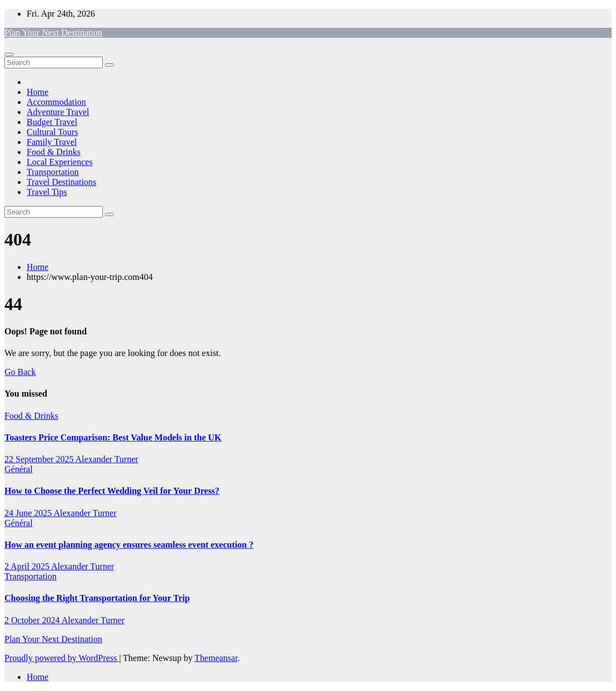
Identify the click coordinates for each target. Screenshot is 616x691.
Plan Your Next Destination (53, 32)
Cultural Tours (52, 132)
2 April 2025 (28, 566)
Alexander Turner (107, 459)
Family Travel (52, 142)
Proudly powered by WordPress (62, 658)
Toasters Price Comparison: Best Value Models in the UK (113, 437)
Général (19, 469)
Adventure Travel (58, 112)
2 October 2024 (33, 620)
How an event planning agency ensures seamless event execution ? (129, 545)
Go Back (20, 372)
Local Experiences (60, 162)
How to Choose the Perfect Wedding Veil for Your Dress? (112, 491)
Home (37, 92)
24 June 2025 (29, 513)
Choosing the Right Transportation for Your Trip (97, 598)
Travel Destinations (61, 182)
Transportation (53, 172)
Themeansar (216, 658)
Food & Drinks (54, 152)
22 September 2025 (40, 459)
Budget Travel (52, 122)
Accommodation (56, 102)
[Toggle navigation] (9, 54)
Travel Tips (47, 192)
